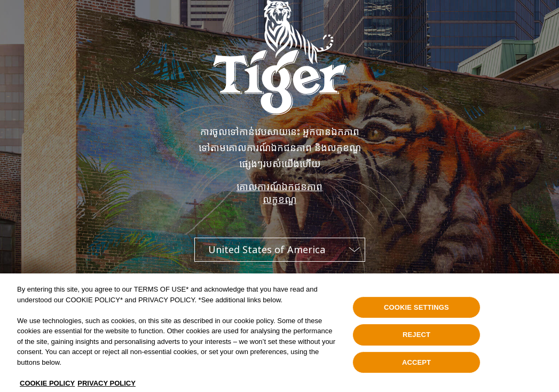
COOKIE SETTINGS (416, 311)
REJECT (416, 338)
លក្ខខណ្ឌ (279, 199)
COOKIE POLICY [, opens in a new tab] (47, 386)
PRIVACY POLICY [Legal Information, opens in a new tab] (107, 386)
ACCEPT (416, 366)
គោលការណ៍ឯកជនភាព (279, 186)
